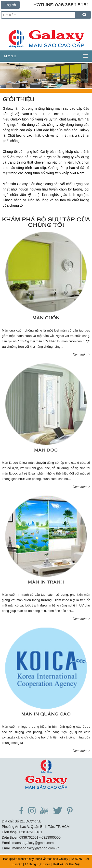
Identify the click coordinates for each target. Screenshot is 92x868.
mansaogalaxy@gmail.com (33, 843)
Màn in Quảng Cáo (46, 714)
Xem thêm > (81, 354)
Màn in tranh (46, 582)
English (10, 5)
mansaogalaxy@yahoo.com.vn (36, 848)
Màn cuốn (46, 318)
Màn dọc (46, 450)
